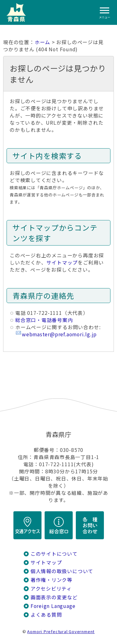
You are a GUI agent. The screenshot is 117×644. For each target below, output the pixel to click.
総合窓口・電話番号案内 (44, 320)
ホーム (42, 42)
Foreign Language (53, 606)
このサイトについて (54, 554)
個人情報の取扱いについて (62, 571)
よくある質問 (46, 615)
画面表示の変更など (54, 597)
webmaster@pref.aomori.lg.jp (59, 334)
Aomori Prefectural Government (61, 631)
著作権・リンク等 (51, 580)
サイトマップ (62, 262)
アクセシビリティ (51, 589)
